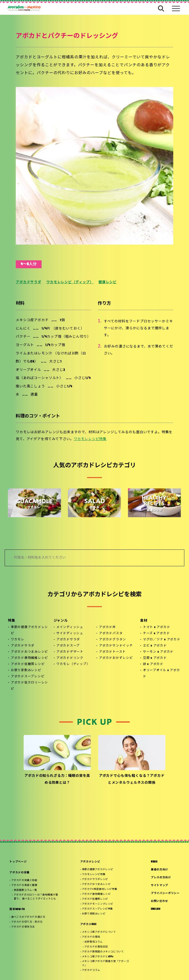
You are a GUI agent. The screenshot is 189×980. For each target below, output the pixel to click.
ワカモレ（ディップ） (73, 664)
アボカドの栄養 (19, 873)
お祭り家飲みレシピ (26, 670)
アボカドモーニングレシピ (98, 904)
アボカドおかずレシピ (116, 658)
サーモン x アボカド (158, 652)
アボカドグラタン (112, 640)
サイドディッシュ (70, 633)
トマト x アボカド (157, 627)
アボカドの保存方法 (23, 927)
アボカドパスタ (111, 633)
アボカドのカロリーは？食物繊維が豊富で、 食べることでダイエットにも (36, 897)
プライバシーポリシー (165, 893)
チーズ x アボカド (157, 633)
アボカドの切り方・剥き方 (27, 922)
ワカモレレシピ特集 (90, 439)
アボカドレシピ (90, 862)
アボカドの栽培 (91, 937)
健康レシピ (108, 282)
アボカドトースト (112, 652)
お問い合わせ (159, 901)
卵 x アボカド (153, 664)
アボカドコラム (91, 970)
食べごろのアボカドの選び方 (28, 917)
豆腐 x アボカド (155, 658)
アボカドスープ (68, 646)
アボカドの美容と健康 (24, 885)
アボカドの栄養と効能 (24, 880)
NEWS (154, 862)
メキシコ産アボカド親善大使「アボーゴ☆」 (105, 963)
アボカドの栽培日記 (96, 947)
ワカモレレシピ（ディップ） (70, 282)
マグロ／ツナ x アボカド (162, 640)
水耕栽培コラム (94, 942)
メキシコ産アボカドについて (99, 932)
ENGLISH (156, 909)
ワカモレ (18, 640)
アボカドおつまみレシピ (29, 652)
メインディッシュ (70, 627)
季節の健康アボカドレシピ (29, 630)
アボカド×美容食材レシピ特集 (100, 889)
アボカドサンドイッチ (116, 646)
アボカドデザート (70, 652)
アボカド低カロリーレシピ (29, 686)
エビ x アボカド (155, 646)
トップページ (18, 862)
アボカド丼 (107, 627)
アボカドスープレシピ (28, 677)
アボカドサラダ (29, 282)
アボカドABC (88, 924)
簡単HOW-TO (17, 909)
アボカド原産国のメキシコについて (103, 952)
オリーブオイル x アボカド (162, 673)
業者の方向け (159, 870)
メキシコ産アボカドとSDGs (98, 957)
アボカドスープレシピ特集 (97, 909)
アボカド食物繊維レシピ (29, 658)
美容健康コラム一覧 (25, 890)
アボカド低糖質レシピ (28, 664)
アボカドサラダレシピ (95, 879)
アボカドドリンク (70, 658)
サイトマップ (159, 886)
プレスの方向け (161, 878)
